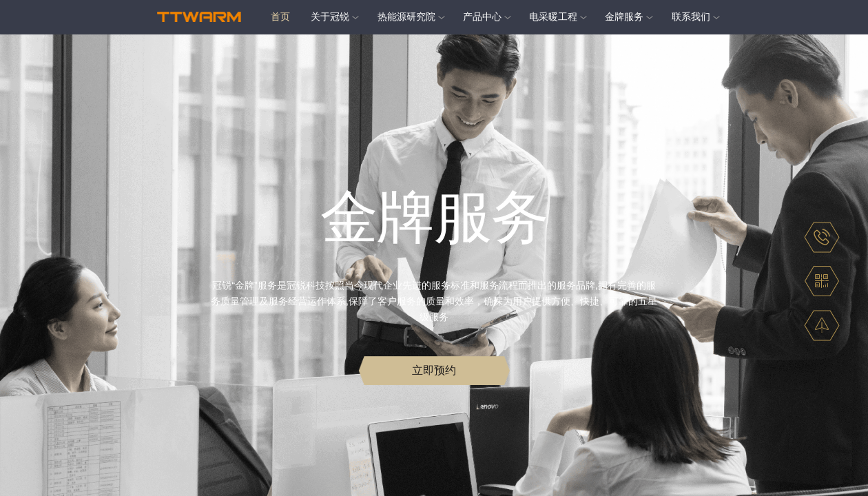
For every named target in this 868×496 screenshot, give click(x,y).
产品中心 (482, 17)
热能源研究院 (406, 17)
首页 (280, 17)
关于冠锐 (330, 17)
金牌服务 (624, 17)
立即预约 (434, 372)
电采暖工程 (553, 17)
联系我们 (691, 17)
